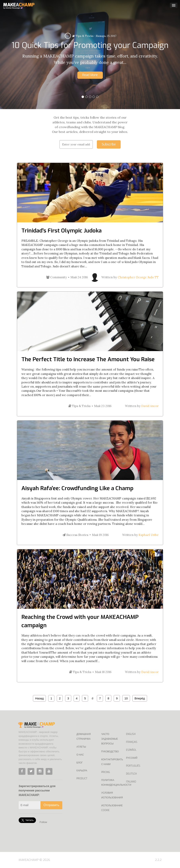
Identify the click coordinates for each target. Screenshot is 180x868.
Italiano (131, 782)
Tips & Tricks (83, 36)
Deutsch (131, 774)
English (131, 734)
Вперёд (140, 698)
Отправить (51, 805)
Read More (90, 75)
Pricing (106, 772)
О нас (80, 755)
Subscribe (109, 144)
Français (132, 742)
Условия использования (111, 795)
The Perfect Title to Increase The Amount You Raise (88, 359)
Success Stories (75, 535)
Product (82, 779)
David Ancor (150, 406)
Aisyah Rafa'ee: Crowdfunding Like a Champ (77, 488)
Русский (132, 758)
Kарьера (82, 771)
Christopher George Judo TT (138, 277)
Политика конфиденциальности (111, 783)
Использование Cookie (111, 808)
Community (57, 277)
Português (133, 766)
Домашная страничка (84, 736)
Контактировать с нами (111, 762)
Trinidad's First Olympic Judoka (62, 231)
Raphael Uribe (149, 535)
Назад (39, 698)
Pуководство (110, 752)
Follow (43, 822)
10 (126, 698)
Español (131, 750)
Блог (80, 763)
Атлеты (81, 747)
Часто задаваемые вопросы (110, 739)
